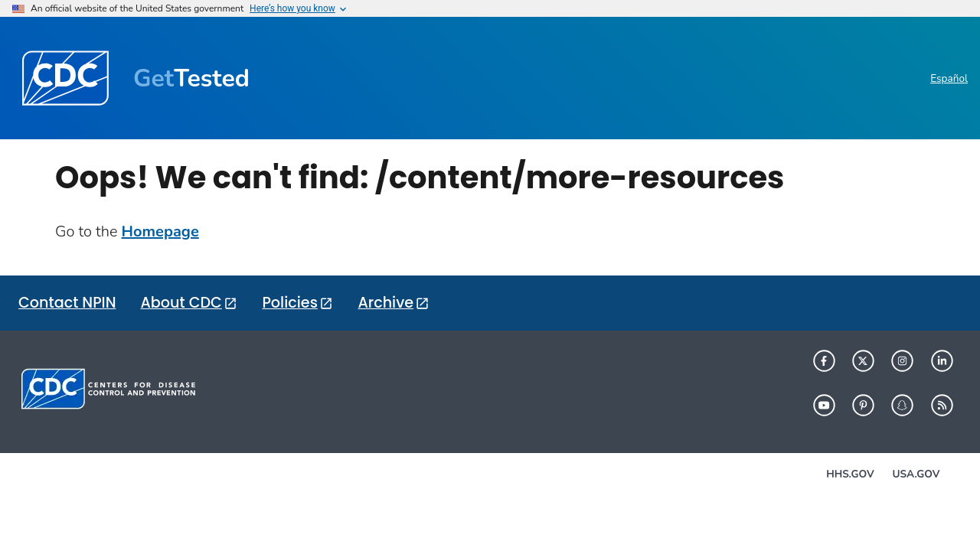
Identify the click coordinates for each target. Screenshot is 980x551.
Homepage (160, 231)
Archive (385, 303)
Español (949, 78)
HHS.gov (850, 474)
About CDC (181, 303)
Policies (289, 303)
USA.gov (916, 474)
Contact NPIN (67, 303)
